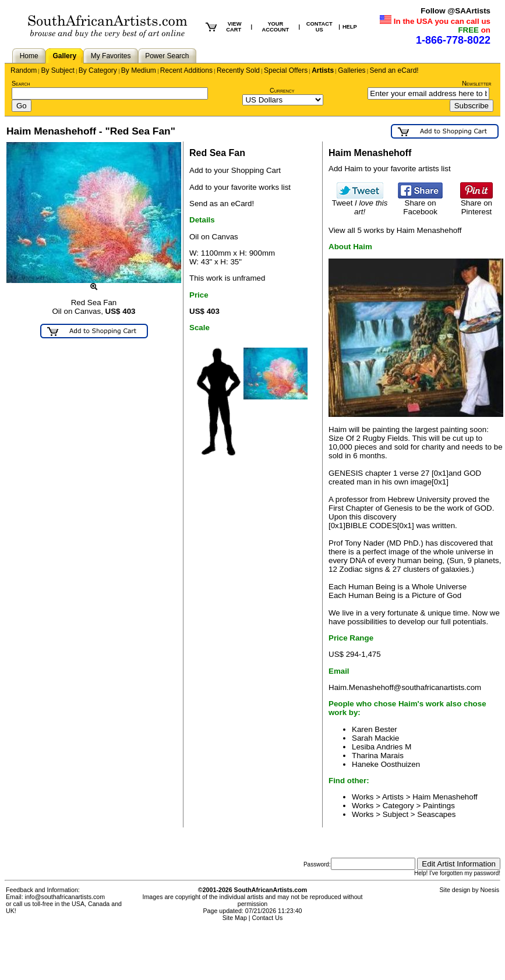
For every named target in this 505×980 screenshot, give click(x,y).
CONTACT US (319, 27)
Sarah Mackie (376, 738)
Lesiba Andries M (382, 747)
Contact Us (268, 918)
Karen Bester (375, 729)
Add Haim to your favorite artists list (390, 169)
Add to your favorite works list (240, 187)
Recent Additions (186, 70)
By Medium (139, 70)
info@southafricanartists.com (65, 897)
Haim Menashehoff (445, 797)
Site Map (235, 918)
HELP (350, 27)
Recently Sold (238, 70)
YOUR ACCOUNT (276, 27)
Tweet (360, 204)
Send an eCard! (394, 70)
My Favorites (111, 56)
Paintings (439, 806)
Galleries (352, 70)
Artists (323, 70)
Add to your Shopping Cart (235, 170)
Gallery (64, 56)
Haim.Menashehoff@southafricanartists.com (405, 687)
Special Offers (286, 70)
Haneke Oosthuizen (386, 764)
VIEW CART (234, 27)
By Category (98, 70)
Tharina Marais (378, 756)
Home (29, 56)
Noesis (490, 890)
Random (24, 70)
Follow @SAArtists (455, 11)
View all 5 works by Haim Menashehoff (395, 230)
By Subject (57, 70)
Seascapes (436, 814)
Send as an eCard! (222, 204)
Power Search (167, 56)
